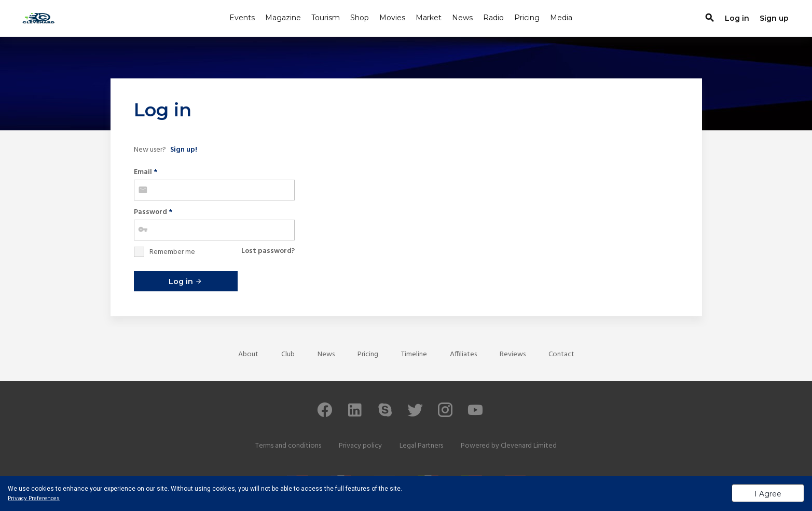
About (248, 354)
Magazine (283, 18)
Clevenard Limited (529, 446)
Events (242, 18)
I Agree (768, 494)
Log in (185, 281)
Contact (561, 354)
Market (429, 18)
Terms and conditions (288, 446)
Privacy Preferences (34, 499)
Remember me (172, 252)
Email (146, 172)
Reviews (513, 354)
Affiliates (463, 354)
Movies (392, 18)
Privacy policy (360, 446)
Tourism (326, 18)
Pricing (527, 18)
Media (561, 18)
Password (153, 212)
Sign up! (184, 150)
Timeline (414, 354)
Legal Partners (421, 446)
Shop (360, 18)
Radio (493, 18)
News (462, 18)
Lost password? (268, 251)
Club (288, 354)
